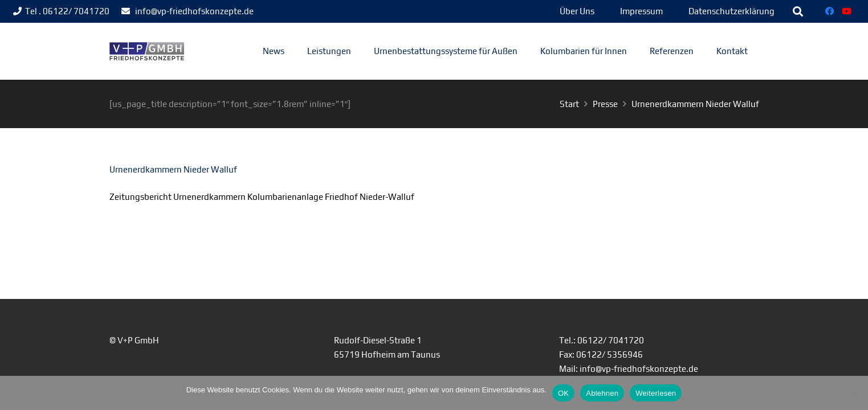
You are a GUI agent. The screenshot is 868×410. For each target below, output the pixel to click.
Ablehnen (602, 393)
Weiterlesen (656, 393)
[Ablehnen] (854, 393)
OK (563, 393)
